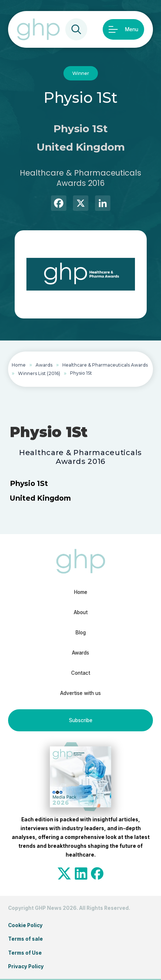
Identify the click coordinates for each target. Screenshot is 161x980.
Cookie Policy (25, 925)
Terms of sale (25, 939)
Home (19, 365)
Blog (81, 633)
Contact (81, 673)
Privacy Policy (26, 966)
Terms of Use (25, 953)
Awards (44, 365)
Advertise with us (80, 693)
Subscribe (81, 720)
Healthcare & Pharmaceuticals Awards (105, 365)
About (81, 612)
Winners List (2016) (39, 373)
